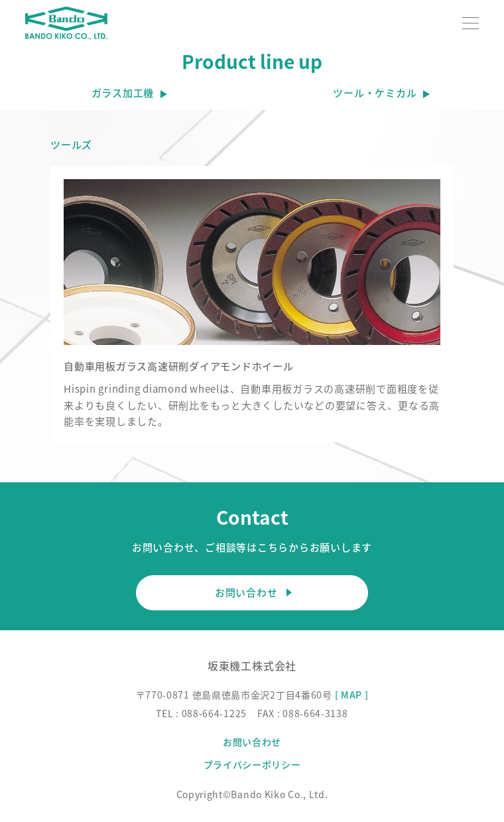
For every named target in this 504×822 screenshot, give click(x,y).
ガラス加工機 (123, 93)
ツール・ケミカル (375, 93)
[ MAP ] (352, 695)
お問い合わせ (252, 592)
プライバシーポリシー (252, 764)
